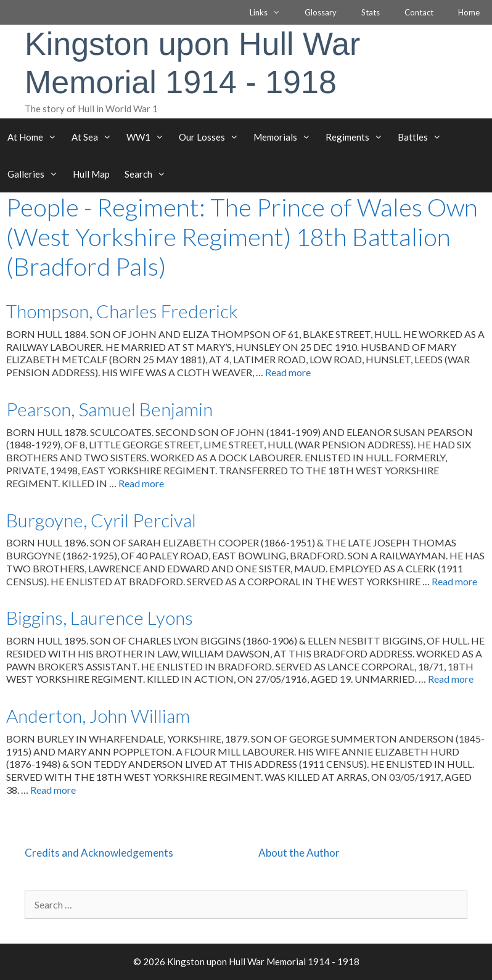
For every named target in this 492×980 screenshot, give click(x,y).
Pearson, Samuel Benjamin (109, 409)
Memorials (286, 137)
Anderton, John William (98, 715)
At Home (36, 137)
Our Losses (212, 137)
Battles (423, 137)
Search (149, 174)
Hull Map (91, 174)
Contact (419, 12)
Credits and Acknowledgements (99, 853)
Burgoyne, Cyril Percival (101, 520)
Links (271, 12)
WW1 (149, 137)
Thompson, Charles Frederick (122, 311)
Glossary (321, 12)
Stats (371, 12)
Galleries (36, 174)
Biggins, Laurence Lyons (100, 617)
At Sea (95, 137)
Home (469, 12)
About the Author (299, 853)
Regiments (358, 137)
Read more (288, 372)
